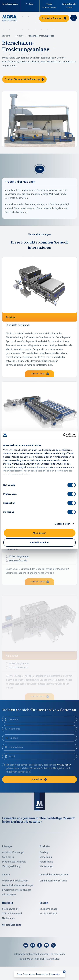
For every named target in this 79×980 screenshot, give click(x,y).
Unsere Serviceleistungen (49, 6)
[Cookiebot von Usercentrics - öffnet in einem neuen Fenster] (63, 435)
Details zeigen (63, 524)
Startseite (6, 36)
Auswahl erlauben (40, 542)
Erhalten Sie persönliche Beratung (22, 79)
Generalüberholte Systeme (69, 6)
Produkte (20, 36)
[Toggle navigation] (74, 18)
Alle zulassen (40, 533)
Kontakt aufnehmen (52, 18)
